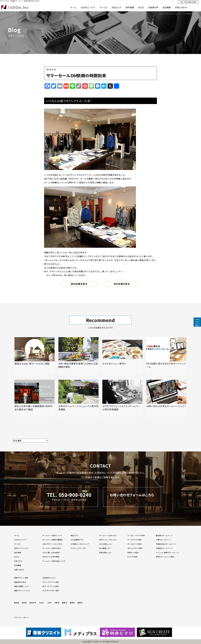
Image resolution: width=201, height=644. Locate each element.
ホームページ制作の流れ (52, 548)
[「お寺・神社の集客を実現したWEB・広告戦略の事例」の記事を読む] (78, 356)
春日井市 (33, 603)
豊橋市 (72, 603)
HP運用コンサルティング (80, 544)
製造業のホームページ (164, 536)
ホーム (73, 7)
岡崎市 (80, 603)
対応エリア (117, 7)
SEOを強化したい (106, 544)
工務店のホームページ (164, 548)
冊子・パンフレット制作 (51, 586)
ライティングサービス (78, 548)
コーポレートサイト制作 (136, 536)
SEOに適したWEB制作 (51, 553)
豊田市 (64, 603)
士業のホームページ (163, 540)
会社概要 (167, 7)
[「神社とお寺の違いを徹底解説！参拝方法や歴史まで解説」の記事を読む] (35, 399)
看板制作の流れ (20, 582)
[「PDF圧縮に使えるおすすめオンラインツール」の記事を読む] (166, 356)
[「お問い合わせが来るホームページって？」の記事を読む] (166, 399)
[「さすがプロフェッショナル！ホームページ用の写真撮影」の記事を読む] (122, 399)
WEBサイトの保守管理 (51, 557)
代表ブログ (18, 561)
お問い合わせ (181, 7)
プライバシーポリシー (22, 617)
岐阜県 (24, 603)
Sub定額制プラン (77, 540)
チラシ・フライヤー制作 (51, 582)
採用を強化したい (106, 553)
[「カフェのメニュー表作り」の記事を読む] (122, 356)
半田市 (57, 603)
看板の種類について (22, 586)
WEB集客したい (105, 548)
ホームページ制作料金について (54, 561)
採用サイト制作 (133, 553)
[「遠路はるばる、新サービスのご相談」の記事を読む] (35, 356)
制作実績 (130, 7)
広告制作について (49, 578)
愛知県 (16, 603)
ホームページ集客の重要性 (53, 540)
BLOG (141, 7)
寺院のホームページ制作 (165, 557)
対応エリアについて (21, 548)
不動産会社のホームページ (166, 544)
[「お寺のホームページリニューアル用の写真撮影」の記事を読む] (78, 399)
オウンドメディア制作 (135, 548)
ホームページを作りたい (108, 536)
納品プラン (75, 536)
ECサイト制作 (132, 557)
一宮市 (49, 603)
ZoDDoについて (88, 7)
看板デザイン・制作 (21, 578)
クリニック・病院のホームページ (167, 553)
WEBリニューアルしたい (108, 540)
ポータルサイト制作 (135, 544)
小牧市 (41, 603)
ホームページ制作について (52, 536)
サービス (104, 7)
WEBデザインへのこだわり (52, 544)
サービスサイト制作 (135, 540)
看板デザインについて (22, 591)
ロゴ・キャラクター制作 (51, 591)
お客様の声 (153, 7)
